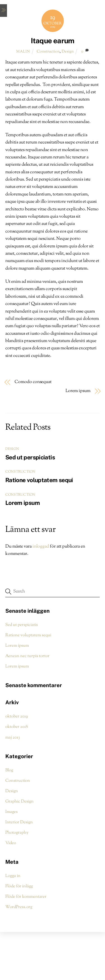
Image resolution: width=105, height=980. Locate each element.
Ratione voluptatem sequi (39, 480)
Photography (17, 833)
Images (11, 812)
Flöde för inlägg (19, 886)
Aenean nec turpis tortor (27, 656)
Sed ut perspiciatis (30, 457)
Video (11, 843)
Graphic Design (19, 801)
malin (23, 52)
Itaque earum (53, 41)
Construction (48, 52)
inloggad (41, 547)
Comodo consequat (33, 382)
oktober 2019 (17, 716)
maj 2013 (13, 737)
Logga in (13, 876)
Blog (9, 770)
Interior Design (19, 822)
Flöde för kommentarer (26, 897)
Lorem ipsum (78, 391)
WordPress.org (19, 907)
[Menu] (4, 11)
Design (68, 52)
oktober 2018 (17, 727)
